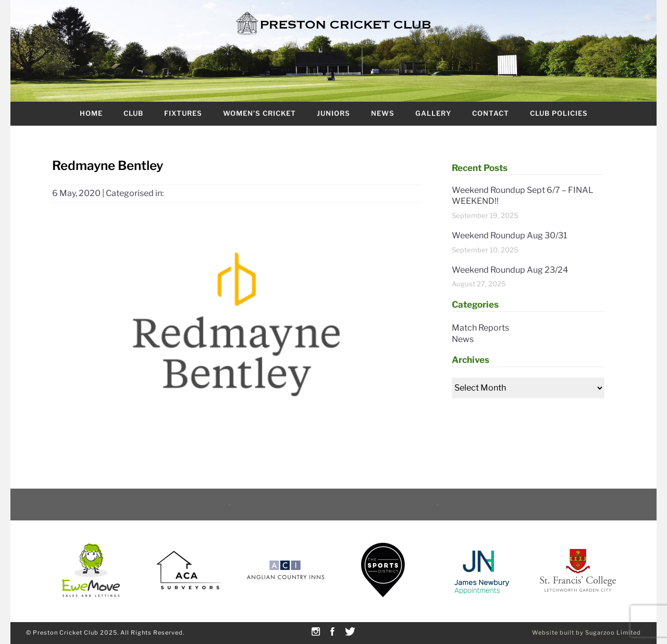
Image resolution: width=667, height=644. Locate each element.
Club (133, 113)
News (383, 113)
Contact (491, 113)
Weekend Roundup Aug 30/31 (509, 235)
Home (91, 113)
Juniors (333, 113)
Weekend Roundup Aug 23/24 (510, 270)
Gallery (433, 113)
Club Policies (559, 113)
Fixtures (183, 113)
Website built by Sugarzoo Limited (586, 633)
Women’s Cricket (260, 113)
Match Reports (480, 328)
